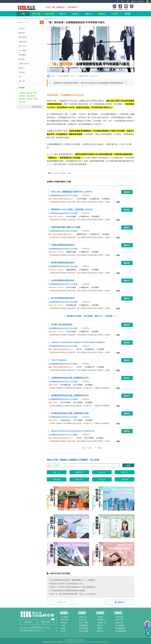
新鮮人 (36, 93)
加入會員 (141, 1)
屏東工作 (89, 14)
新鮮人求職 (36, 14)
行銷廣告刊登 (102, 623)
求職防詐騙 (119, 617)
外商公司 (102, 479)
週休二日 (57, 472)
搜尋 (128, 465)
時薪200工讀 (49, 14)
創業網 (63, 628)
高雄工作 (62, 14)
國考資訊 (21, 59)
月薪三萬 (22, 102)
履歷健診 (128, 14)
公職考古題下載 (24, 64)
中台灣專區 (65, 617)
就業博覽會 (22, 55)
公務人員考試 (31, 96)
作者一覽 (21, 81)
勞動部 (36, 99)
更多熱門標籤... (37, 107)
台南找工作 (83, 620)
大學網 (63, 625)
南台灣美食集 (83, 628)
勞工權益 (29, 99)
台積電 (63, 173)
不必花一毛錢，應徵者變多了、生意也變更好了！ (63, 7)
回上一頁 (61, 602)
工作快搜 (115, 14)
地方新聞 (21, 72)
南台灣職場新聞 (121, 631)
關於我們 (100, 631)
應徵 (127, 192)
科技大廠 (56, 173)
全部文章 (21, 28)
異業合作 (100, 625)
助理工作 (125, 472)
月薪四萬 (57, 479)
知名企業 (29, 93)
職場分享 (21, 68)
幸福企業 (64, 623)
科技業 (69, 173)
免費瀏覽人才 (102, 620)
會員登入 (134, 1)
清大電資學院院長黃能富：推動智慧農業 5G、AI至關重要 (72, 580)
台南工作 (75, 14)
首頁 (23, 14)
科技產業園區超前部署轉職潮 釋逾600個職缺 (67, 590)
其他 (20, 77)
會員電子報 (119, 623)
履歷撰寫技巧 (23, 37)
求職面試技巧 (23, 42)
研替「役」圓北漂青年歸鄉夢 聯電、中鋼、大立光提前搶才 (73, 594)
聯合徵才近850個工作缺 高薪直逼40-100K (66, 584)
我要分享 (120, 602)
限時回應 (125, 479)
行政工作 (102, 472)
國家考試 (22, 99)
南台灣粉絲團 (120, 628)
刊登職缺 (100, 617)
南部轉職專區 (83, 625)
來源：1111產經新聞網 (80, 76)
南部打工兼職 (83, 623)
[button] (87, 448)
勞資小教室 (22, 46)
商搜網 (99, 628)
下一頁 (98, 448)
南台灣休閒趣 (83, 631)
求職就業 (22, 93)
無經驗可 (79, 472)
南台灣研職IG (120, 625)
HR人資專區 (23, 50)
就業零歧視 (119, 620)
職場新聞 (102, 14)
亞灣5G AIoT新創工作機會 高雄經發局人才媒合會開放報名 (72, 587)
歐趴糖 (63, 631)
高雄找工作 (83, 617)
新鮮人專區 (65, 620)
